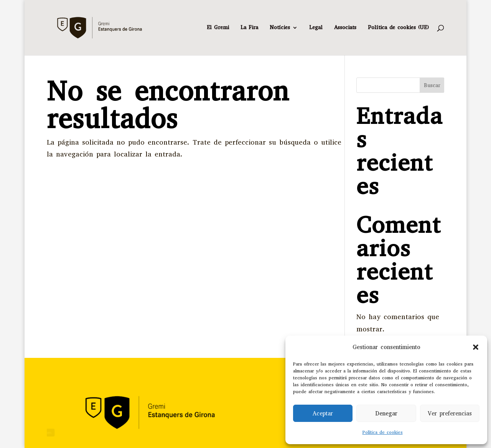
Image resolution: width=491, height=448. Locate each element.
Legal (316, 28)
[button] (476, 347)
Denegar (386, 413)
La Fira (249, 28)
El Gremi (218, 28)
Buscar (432, 85)
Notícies (280, 28)
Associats (345, 28)
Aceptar (323, 413)
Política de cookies (383, 432)
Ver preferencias (450, 413)
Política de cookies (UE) (398, 28)
